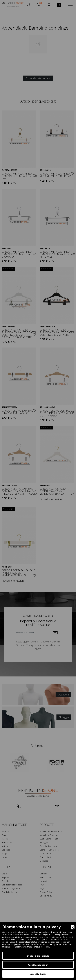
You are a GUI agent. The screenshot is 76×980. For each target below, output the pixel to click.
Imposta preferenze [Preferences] (38, 956)
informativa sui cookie (40, 947)
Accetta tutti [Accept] (38, 974)
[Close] (73, 927)
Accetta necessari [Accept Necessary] (38, 965)
